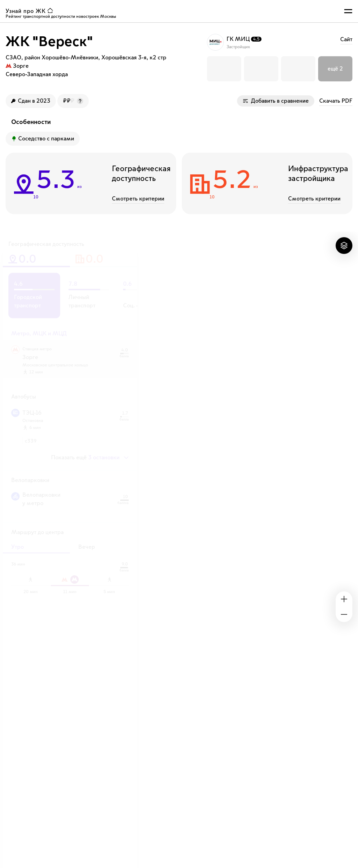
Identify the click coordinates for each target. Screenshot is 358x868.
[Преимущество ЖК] (43, 139)
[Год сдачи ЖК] (31, 101)
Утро (17, 547)
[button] (224, 69)
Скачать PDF (336, 101)
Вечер (87, 547)
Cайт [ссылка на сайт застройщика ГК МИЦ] (346, 39)
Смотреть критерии (138, 199)
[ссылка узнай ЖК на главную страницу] (31, 11)
